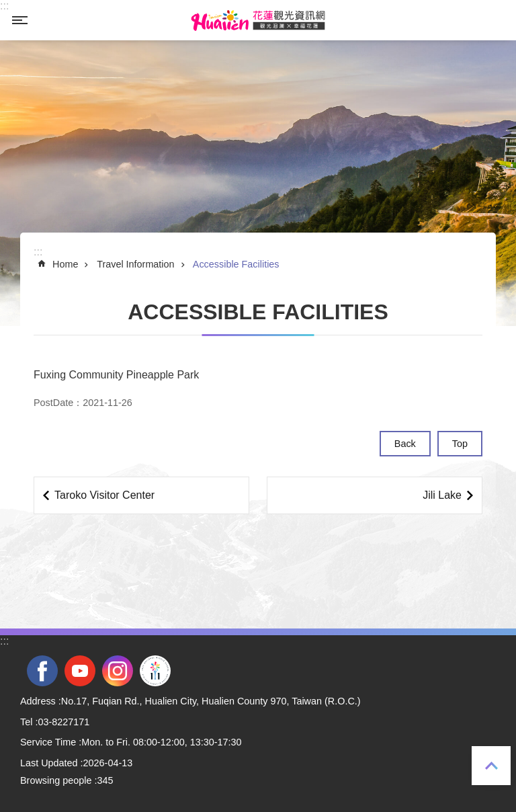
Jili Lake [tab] (442, 495)
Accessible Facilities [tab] (236, 264)
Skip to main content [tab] (7, 7)
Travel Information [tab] (135, 264)
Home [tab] (65, 264)
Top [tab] (491, 766)
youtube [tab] (80, 671)
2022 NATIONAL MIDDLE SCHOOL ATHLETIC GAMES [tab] (155, 671)
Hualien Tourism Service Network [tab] (258, 20)
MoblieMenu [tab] (19, 20)
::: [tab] (4, 6)
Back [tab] (405, 444)
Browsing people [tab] (56, 780)
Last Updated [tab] (49, 763)
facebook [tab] (42, 671)
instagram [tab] (118, 671)
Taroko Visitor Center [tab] (104, 495)
